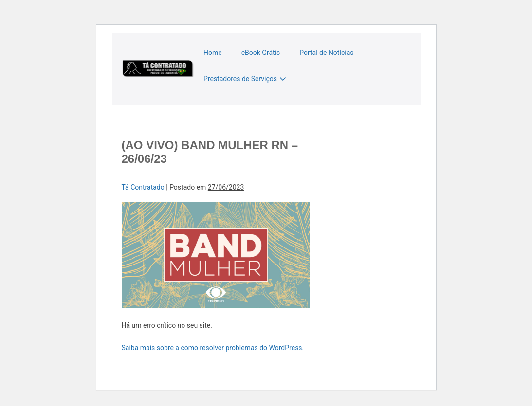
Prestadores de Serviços (240, 79)
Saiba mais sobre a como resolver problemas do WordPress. (213, 348)
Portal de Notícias (326, 53)
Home (213, 53)
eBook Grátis (261, 53)
